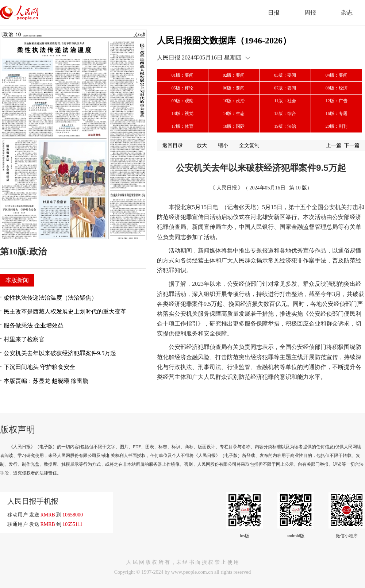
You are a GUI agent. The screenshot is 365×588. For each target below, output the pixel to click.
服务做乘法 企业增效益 (34, 325)
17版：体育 (182, 126)
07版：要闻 (285, 88)
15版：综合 (285, 114)
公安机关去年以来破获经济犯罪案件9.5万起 (60, 353)
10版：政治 (234, 101)
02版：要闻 (234, 75)
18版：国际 (234, 126)
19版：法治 (285, 126)
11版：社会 (285, 101)
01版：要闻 (182, 75)
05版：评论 (182, 88)
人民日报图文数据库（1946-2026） (224, 41)
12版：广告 (337, 101)
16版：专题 (337, 114)
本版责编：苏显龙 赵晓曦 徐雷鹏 (46, 381)
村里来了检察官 (24, 339)
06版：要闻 (234, 88)
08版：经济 (337, 88)
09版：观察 (182, 101)
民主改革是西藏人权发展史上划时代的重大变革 (65, 312)
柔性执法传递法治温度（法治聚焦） (50, 298)
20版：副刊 (337, 126)
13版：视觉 (182, 114)
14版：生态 (234, 114)
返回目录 (173, 145)
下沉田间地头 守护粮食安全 (39, 367)
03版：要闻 (285, 75)
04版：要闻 (337, 75)
